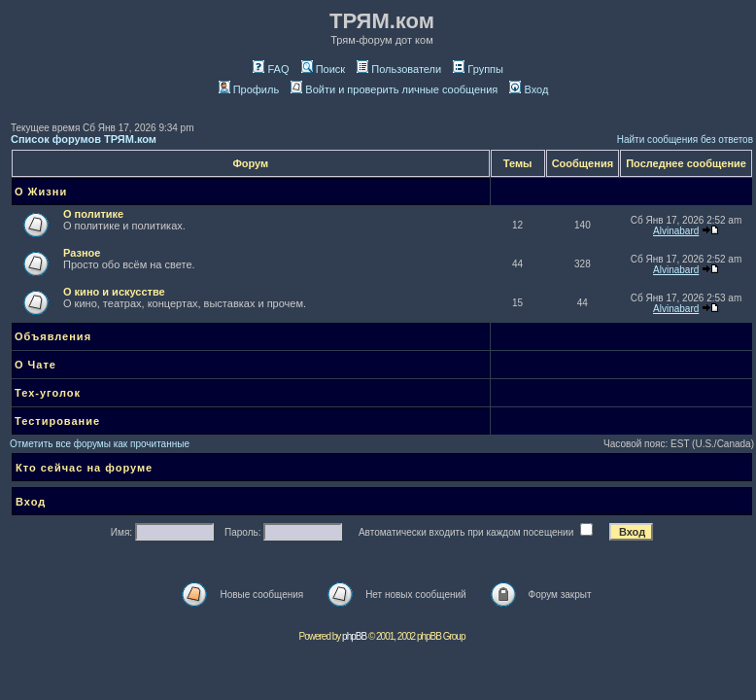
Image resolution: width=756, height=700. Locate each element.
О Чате (35, 365)
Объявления (53, 336)
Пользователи (399, 69)
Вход (529, 89)
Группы (478, 69)
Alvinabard (676, 231)
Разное (82, 253)
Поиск (323, 69)
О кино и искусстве (114, 292)
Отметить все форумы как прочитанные (100, 444)
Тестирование (57, 421)
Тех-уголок (48, 393)
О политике (93, 214)
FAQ (271, 69)
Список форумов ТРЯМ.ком (84, 139)
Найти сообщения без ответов (685, 140)
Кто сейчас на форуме (84, 468)
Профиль (249, 89)
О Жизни (41, 192)
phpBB (354, 636)
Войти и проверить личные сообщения (394, 89)
